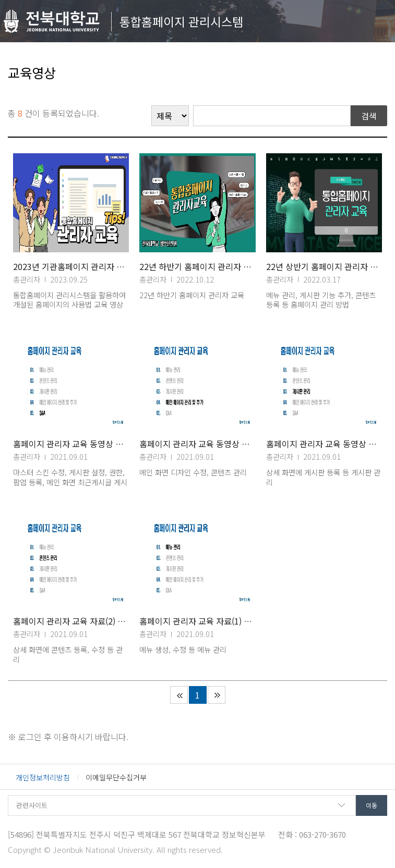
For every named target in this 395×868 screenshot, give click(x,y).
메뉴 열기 (376, 19)
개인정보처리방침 (43, 777)
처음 (179, 695)
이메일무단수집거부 (116, 777)
